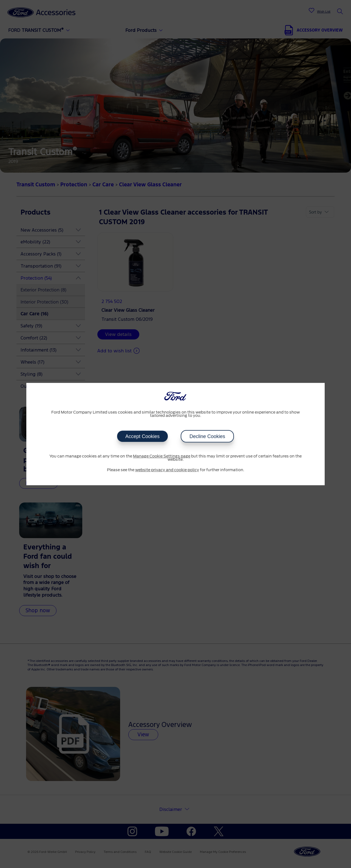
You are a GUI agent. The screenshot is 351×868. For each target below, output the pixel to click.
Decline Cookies (207, 436)
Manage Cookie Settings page (162, 456)
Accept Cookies (142, 436)
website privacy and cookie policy (167, 470)
